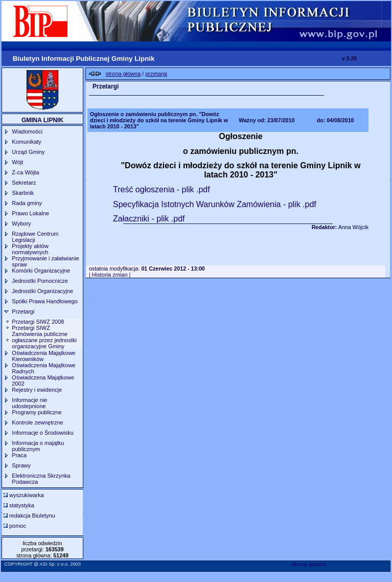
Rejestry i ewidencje (37, 390)
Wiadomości (27, 131)
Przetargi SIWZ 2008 (38, 322)
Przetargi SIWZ (31, 328)
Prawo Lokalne (30, 213)
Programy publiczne (37, 412)
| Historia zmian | (110, 275)
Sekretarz (24, 183)
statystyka (22, 505)
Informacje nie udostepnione (29, 403)
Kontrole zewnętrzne (37, 422)
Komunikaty (26, 142)
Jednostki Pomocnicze (40, 281)
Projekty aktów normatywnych (30, 249)
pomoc (18, 526)
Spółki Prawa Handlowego (44, 301)
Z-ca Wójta (25, 172)
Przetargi (23, 311)
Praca (19, 455)
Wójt (17, 162)
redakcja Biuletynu (32, 516)
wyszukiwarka (27, 495)
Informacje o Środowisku (42, 433)
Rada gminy (27, 203)
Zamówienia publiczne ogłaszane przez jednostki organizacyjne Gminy (44, 340)
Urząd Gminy (28, 152)
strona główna (309, 564)
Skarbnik (23, 193)
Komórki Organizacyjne (41, 271)
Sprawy (21, 465)
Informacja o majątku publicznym (38, 446)
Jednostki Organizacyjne (42, 291)
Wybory (21, 223)
